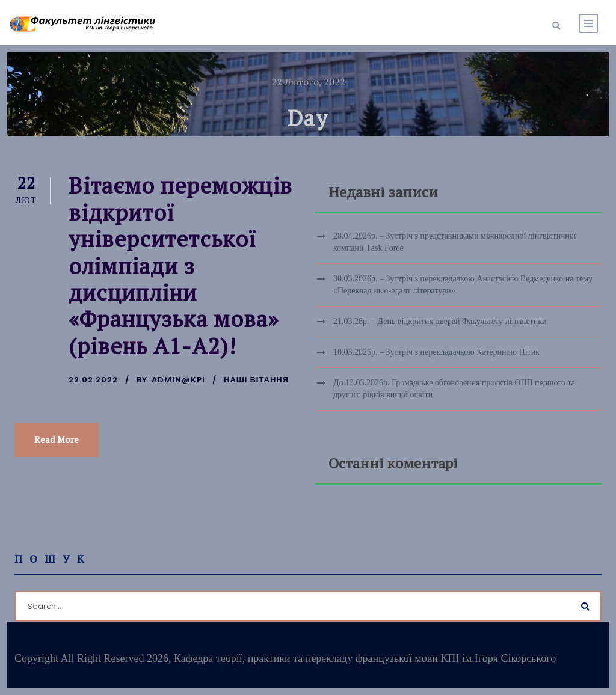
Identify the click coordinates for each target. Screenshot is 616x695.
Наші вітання (256, 380)
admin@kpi (178, 380)
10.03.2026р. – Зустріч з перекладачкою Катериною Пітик (436, 352)
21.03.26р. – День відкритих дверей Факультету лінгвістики (440, 321)
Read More (57, 439)
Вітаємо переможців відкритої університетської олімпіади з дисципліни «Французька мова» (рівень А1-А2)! (180, 265)
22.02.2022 (93, 380)
